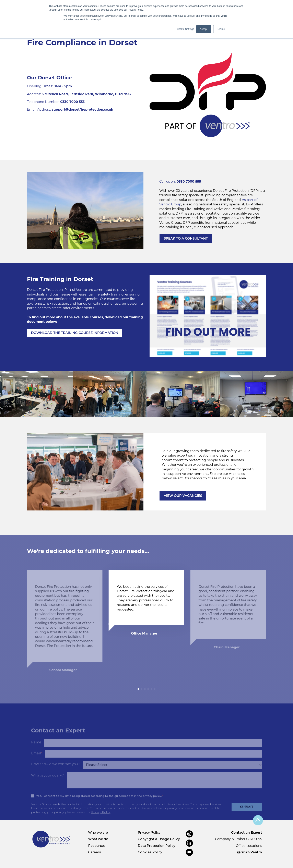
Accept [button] (204, 29)
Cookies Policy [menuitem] (150, 852)
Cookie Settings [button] (185, 29)
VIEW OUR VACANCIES (183, 496)
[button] (138, 689)
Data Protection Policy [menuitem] (156, 846)
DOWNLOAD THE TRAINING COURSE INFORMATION (75, 333)
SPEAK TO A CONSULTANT (186, 238)
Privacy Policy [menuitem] (149, 833)
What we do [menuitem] (98, 839)
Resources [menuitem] (97, 846)
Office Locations (249, 846)
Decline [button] (221, 29)
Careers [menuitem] (95, 852)
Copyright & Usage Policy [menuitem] (159, 839)
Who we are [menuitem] (98, 833)
